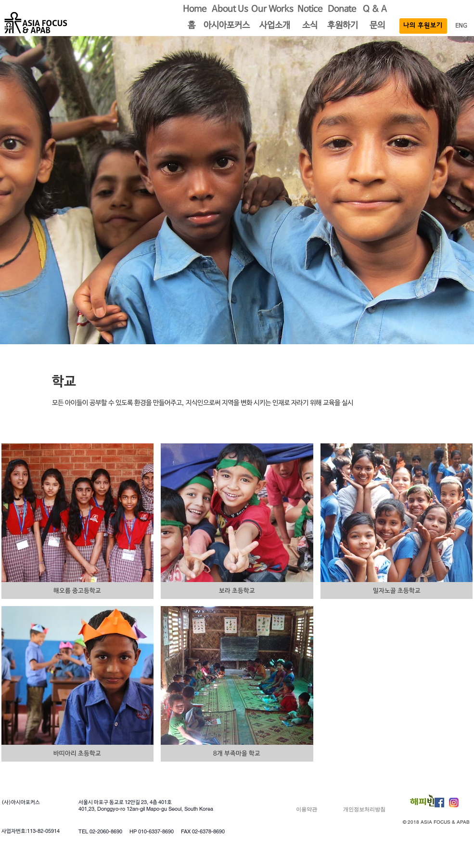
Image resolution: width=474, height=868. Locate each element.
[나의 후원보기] (423, 26)
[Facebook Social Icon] (439, 803)
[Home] (195, 10)
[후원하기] (343, 26)
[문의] (377, 26)
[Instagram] (454, 803)
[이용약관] (307, 810)
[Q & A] (375, 10)
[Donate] (342, 10)
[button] (192, 26)
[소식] (310, 26)
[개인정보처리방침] (365, 810)
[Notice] (310, 10)
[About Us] (230, 10)
